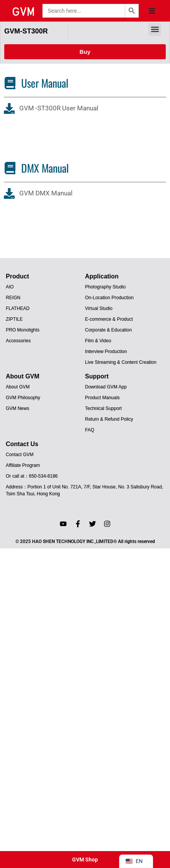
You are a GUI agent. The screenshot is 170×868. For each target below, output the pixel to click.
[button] (152, 11)
